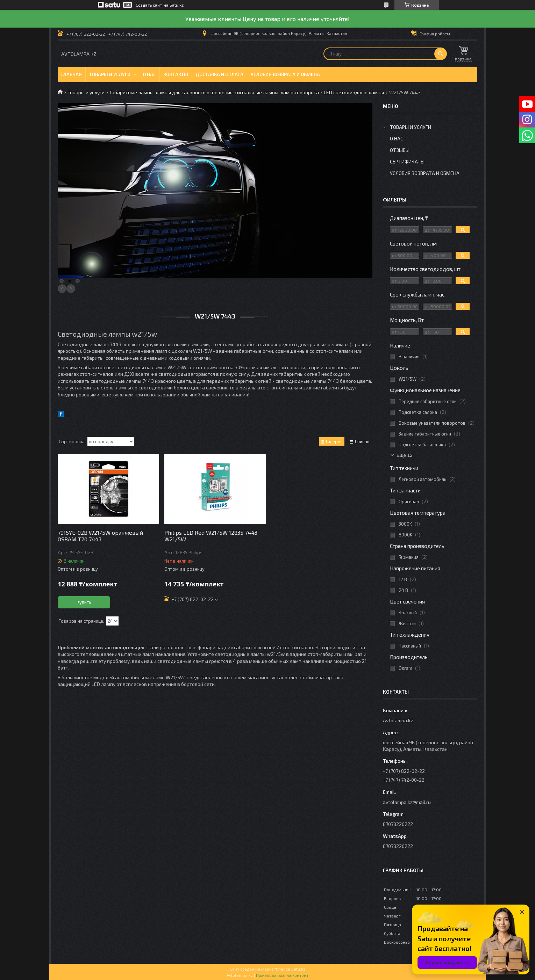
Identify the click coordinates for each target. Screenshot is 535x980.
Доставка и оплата (219, 74)
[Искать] (441, 54)
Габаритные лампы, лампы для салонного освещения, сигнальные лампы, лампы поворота (214, 92)
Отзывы (400, 150)
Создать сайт (149, 5)
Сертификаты (407, 162)
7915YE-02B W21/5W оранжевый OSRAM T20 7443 (100, 536)
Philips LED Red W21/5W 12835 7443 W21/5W (211, 536)
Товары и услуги (110, 74)
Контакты (176, 74)
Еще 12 (405, 455)
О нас (149, 74)
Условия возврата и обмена (285, 74)
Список (362, 441)
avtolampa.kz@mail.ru (407, 802)
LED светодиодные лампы (354, 92)
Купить (84, 602)
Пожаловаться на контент (282, 975)
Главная (72, 74)
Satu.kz (298, 969)
